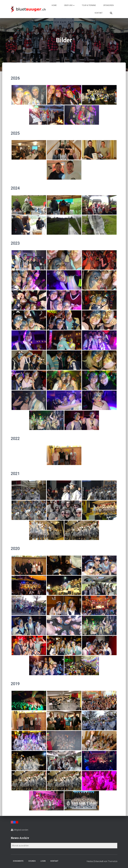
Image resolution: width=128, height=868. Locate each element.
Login (43, 861)
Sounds (32, 861)
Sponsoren (108, 5)
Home (54, 5)
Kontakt (99, 13)
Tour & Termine (89, 5)
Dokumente (18, 861)
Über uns (69, 5)
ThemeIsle (113, 861)
